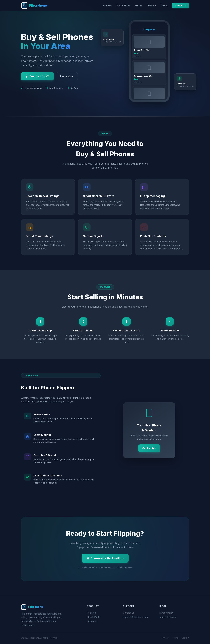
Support (139, 5)
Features (107, 5)
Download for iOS (37, 76)
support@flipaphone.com (136, 617)
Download (181, 5)
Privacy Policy (166, 613)
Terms (164, 5)
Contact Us (129, 613)
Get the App (149, 448)
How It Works (123, 5)
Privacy (152, 5)
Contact (185, 638)
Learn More (67, 76)
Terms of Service (168, 617)
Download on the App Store (105, 558)
